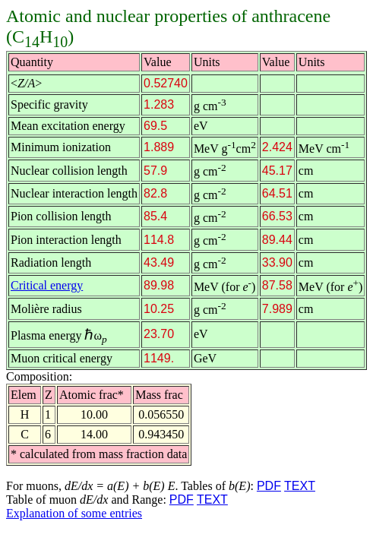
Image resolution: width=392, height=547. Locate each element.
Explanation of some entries (74, 513)
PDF (269, 486)
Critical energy (47, 285)
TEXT (300, 486)
